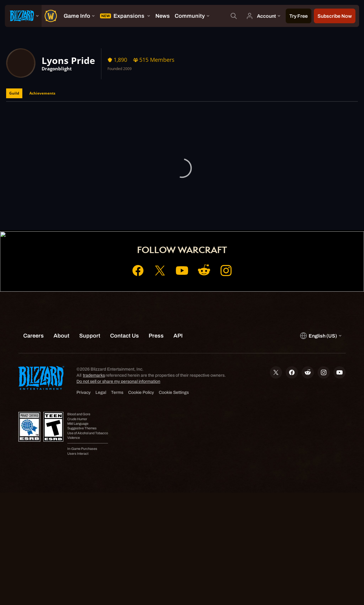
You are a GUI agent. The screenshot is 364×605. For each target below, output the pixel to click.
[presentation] (23, 16)
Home (145, 207)
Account (170, 207)
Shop (194, 207)
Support (217, 207)
